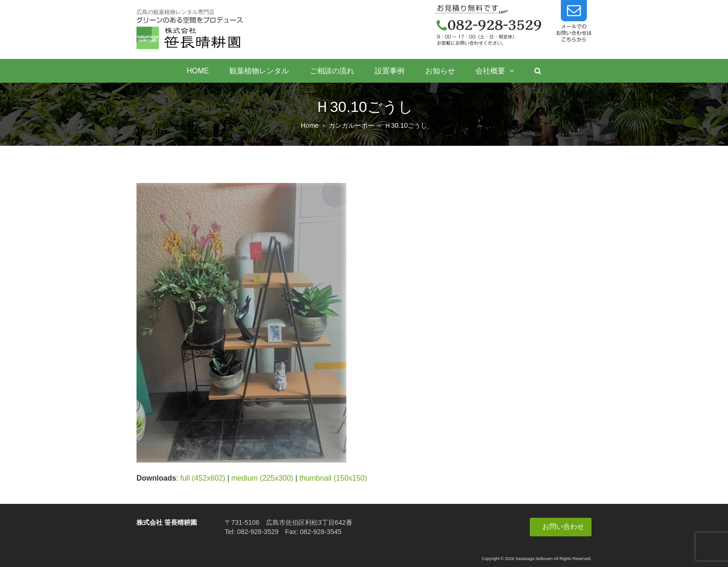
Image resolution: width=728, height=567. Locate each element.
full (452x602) (203, 478)
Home (310, 125)
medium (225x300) (262, 478)
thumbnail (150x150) (333, 478)
